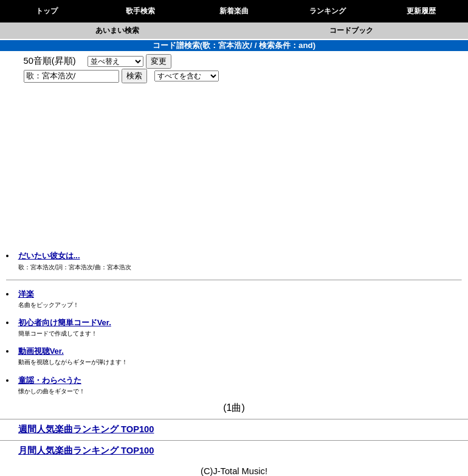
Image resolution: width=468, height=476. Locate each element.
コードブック (351, 30)
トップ (47, 11)
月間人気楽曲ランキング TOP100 (86, 450)
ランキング (328, 11)
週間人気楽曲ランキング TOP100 (86, 429)
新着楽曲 (234, 11)
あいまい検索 (117, 30)
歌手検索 (140, 11)
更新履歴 (421, 11)
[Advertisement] (234, 168)
